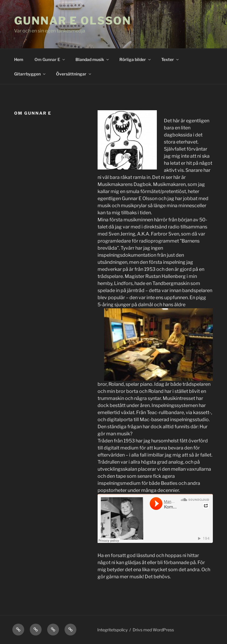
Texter (170, 59)
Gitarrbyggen (30, 74)
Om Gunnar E (50, 59)
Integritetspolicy (112, 630)
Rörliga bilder (135, 59)
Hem (19, 59)
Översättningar (74, 74)
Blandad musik (93, 59)
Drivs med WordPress (153, 630)
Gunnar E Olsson (73, 21)
